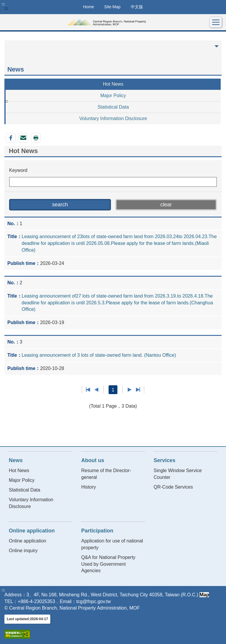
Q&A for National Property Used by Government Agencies (108, 564)
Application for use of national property (112, 544)
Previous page (96, 390)
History (89, 487)
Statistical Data (113, 107)
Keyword (18, 170)
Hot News (113, 84)
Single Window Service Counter (178, 474)
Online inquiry (23, 551)
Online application (28, 541)
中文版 (137, 7)
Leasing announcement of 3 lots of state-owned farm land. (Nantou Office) (99, 355)
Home (88, 7)
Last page (138, 390)
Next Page (130, 390)
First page (88, 390)
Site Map (112, 7)
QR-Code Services (173, 487)
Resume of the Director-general (106, 474)
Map (204, 595)
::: (3, 4)
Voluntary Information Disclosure (113, 118)
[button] (60, 205)
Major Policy (113, 96)
